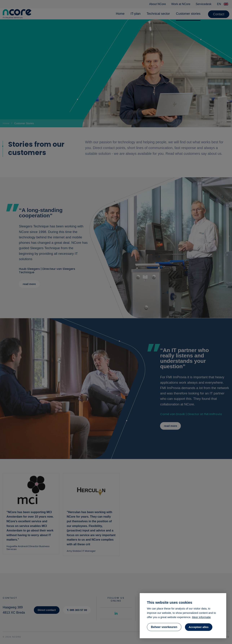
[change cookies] (164, 627)
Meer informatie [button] (201, 617)
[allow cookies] (199, 627)
